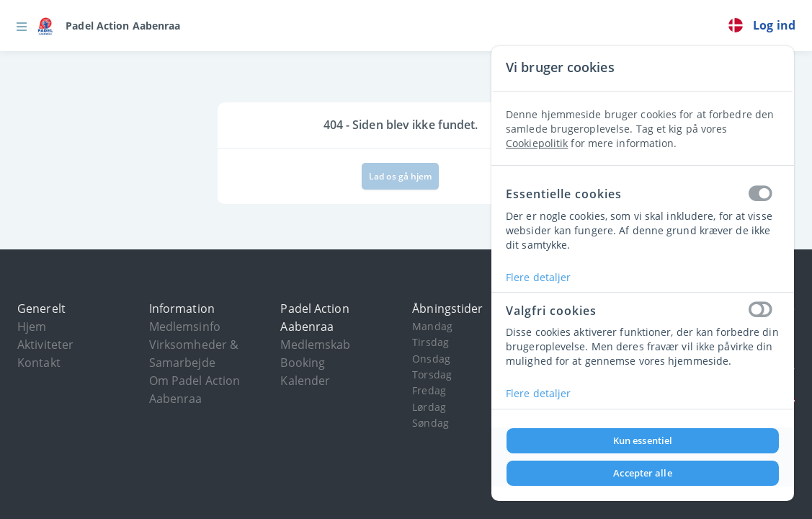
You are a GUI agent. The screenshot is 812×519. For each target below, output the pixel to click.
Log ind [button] (774, 25)
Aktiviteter (45, 345)
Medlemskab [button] (315, 345)
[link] (109, 26)
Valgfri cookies (643, 311)
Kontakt (39, 363)
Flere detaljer (538, 277)
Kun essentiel (643, 440)
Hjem (32, 327)
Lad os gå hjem (400, 176)
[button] (22, 26)
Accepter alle (642, 473)
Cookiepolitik (537, 143)
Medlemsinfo (185, 327)
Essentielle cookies (643, 195)
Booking (303, 363)
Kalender (305, 381)
